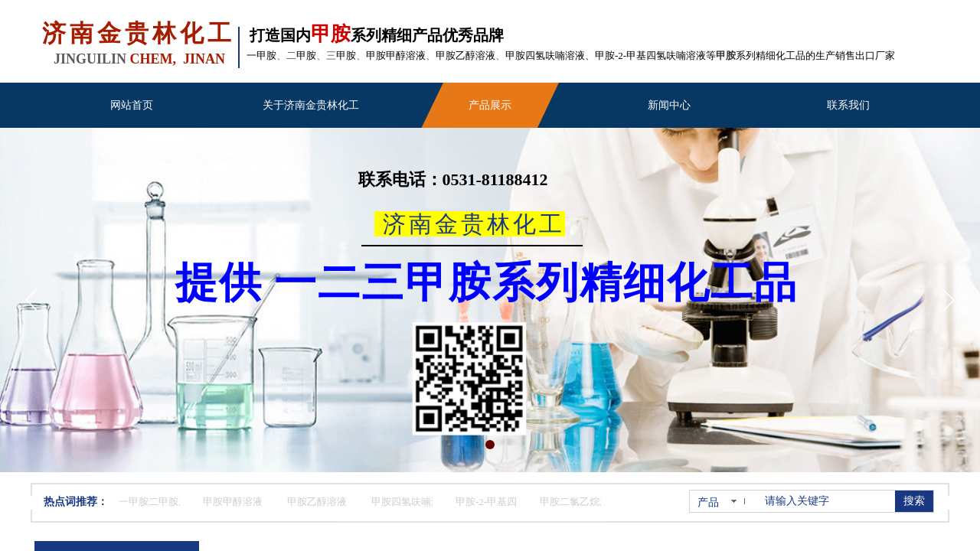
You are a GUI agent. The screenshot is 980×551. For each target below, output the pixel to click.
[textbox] (827, 501)
